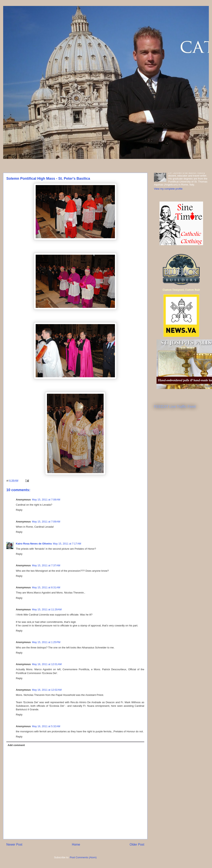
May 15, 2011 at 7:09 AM (46, 522)
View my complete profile (168, 189)
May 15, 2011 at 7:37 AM (46, 565)
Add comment (16, 745)
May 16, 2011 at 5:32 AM (46, 726)
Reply (19, 510)
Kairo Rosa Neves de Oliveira (34, 544)
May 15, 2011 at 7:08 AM (46, 500)
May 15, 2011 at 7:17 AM (67, 544)
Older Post (137, 844)
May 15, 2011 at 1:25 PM (46, 642)
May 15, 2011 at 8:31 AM (46, 587)
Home (76, 844)
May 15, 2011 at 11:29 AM (47, 609)
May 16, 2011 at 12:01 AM (47, 664)
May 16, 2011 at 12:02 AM (47, 690)
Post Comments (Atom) (83, 857)
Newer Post (14, 844)
